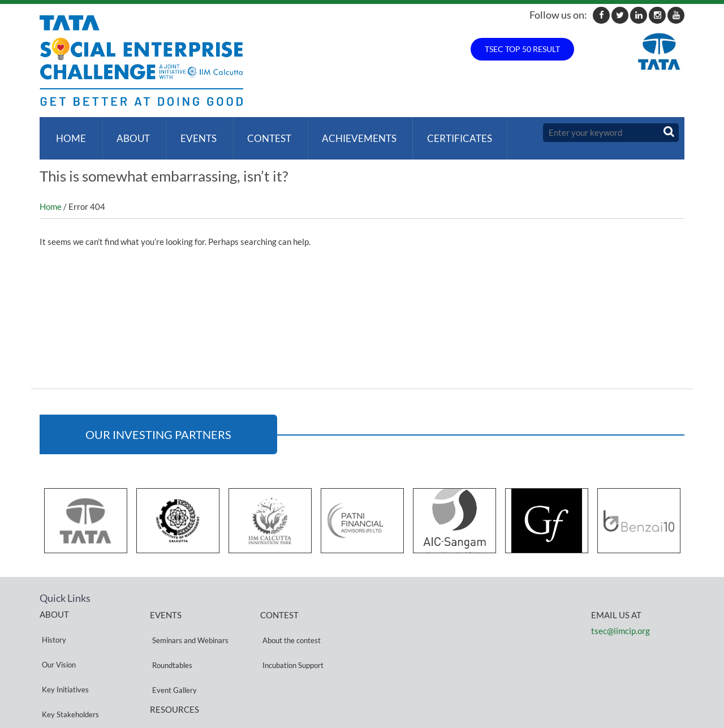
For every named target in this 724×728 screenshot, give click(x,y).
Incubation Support (291, 637)
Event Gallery (172, 650)
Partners (54, 677)
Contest (260, 133)
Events (192, 133)
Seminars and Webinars (188, 623)
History (52, 623)
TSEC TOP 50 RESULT (522, 49)
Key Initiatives (63, 650)
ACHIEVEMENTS (348, 133)
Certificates (446, 133)
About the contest (289, 623)
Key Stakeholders (68, 663)
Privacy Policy (173, 684)
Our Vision (57, 636)
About (129, 133)
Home (69, 133)
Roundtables (170, 637)
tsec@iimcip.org (620, 619)
